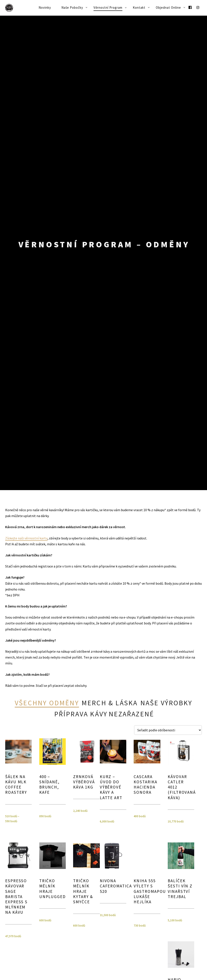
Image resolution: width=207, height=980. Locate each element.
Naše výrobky (166, 703)
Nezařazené (131, 714)
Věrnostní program (108, 7)
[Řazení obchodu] (168, 730)
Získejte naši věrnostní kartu (26, 538)
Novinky (45, 7)
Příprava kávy (81, 714)
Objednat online (168, 7)
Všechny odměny (47, 703)
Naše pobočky (72, 7)
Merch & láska (110, 703)
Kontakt (139, 7)
